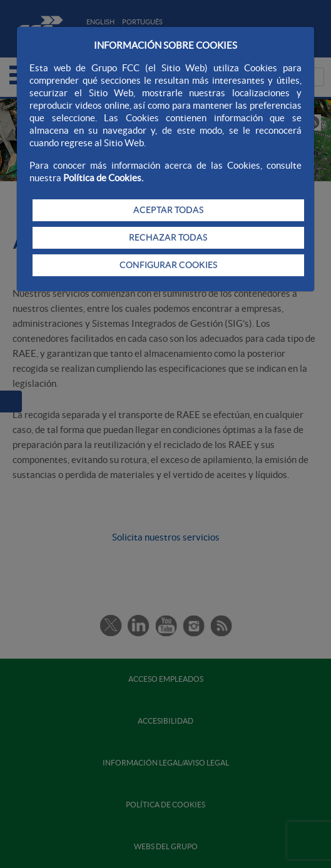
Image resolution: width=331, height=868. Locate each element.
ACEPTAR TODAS (168, 210)
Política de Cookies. (103, 178)
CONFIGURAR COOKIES (168, 265)
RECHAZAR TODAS (168, 237)
